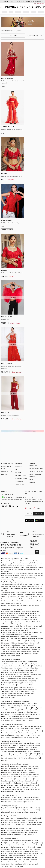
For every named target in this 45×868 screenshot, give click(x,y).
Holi (8, 830)
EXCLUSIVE (19, 467)
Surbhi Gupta (26, 649)
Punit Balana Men (7, 674)
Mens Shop (36, 756)
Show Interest (15, 323)
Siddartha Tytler (37, 632)
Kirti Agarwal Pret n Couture (22, 824)
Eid (25, 830)
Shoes (3, 783)
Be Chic (4, 716)
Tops (32, 729)
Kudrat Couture (27, 683)
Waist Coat (16, 745)
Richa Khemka (11, 651)
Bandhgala (18, 752)
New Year (31, 835)
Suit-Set (33, 747)
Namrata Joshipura (35, 639)
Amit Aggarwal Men (20, 674)
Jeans (16, 750)
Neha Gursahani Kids (18, 822)
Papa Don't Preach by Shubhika (12, 626)
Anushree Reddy (15, 613)
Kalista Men (5, 683)
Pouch (11, 785)
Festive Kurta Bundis (24, 756)
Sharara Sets (25, 729)
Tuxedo (4, 752)
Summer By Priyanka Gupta (10, 618)
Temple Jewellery (7, 777)
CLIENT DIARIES (20, 484)
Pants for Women (36, 731)
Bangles (35, 766)
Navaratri (4, 832)
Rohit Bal (24, 630)
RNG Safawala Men (8, 689)
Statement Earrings (8, 779)
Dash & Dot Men (12, 662)
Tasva (3, 662)
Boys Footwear (20, 812)
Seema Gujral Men (7, 691)
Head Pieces (5, 770)
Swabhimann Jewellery (10, 710)
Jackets (26, 733)
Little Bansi (20, 818)
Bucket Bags (17, 787)
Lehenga (20, 798)
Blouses (27, 735)
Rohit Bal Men (37, 666)
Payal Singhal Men (7, 687)
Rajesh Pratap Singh (21, 628)
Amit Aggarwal (23, 639)
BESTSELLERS (19, 464)
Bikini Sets (14, 733)
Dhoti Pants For (6, 802)
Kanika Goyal (34, 643)
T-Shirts (21, 747)
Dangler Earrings (21, 779)
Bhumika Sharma (7, 641)
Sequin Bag (15, 789)
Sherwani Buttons (7, 750)
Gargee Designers (29, 681)
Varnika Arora (6, 706)
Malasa (18, 649)
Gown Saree (5, 737)
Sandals (9, 783)
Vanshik (5, 666)
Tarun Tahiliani (6, 634)
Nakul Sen (11, 624)
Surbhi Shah (30, 641)
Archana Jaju (36, 649)
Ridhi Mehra (33, 618)
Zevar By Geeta (37, 708)
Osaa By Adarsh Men (33, 615)
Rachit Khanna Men (8, 679)
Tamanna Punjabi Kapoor (18, 654)
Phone (38, 508)
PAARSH (29, 685)
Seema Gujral (26, 632)
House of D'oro (35, 710)
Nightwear (20, 735)
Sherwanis (5, 729)
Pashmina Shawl (34, 789)
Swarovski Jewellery (8, 775)
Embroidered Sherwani (16, 810)
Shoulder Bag (6, 789)
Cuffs (17, 766)
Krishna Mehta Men (16, 672)
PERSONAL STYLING (21, 478)
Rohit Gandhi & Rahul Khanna (11, 632)
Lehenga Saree (36, 735)
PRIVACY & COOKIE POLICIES (35, 475)
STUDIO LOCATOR (7, 471)
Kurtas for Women (35, 727)
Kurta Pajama (24, 750)
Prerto (25, 720)
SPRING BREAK (30, 691)
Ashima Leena (25, 637)
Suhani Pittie (5, 720)
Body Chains (15, 770)
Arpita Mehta (18, 647)
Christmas (5, 835)
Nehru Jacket (13, 743)
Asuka (11, 668)
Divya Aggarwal (7, 643)
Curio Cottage (6, 704)
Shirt (37, 810)
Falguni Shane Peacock (9, 615)
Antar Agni (5, 613)
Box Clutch (23, 789)
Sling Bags (34, 785)
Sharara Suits (6, 800)
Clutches (33, 783)
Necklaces (5, 766)
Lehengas (4, 727)
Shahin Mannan (32, 654)
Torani (3, 649)
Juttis (19, 783)
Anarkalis (12, 727)
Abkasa (24, 679)
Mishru (5, 624)
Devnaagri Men (28, 672)
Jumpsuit (37, 752)
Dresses (12, 729)
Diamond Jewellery (20, 777)
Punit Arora (18, 687)
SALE (17, 470)
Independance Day (17, 830)
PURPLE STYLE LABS (7, 464)
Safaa (3, 651)
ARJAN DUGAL (6, 681)
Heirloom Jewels (7, 773)
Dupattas (12, 735)
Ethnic (40, 754)
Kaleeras (29, 768)
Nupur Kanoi (20, 624)
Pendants (16, 773)
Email (28, 508)
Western (4, 756)
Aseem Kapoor (16, 656)
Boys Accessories (32, 812)
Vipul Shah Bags (21, 716)
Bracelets (24, 766)
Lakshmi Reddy (37, 818)
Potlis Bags (26, 783)
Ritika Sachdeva (16, 720)
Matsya (37, 647)
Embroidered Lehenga (31, 798)
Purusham (15, 670)
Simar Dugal (11, 649)
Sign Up (37, 552)
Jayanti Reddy (6, 622)
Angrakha (10, 752)
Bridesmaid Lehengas (14, 731)
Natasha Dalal (15, 611)
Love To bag (16, 706)
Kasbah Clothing (15, 683)
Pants (3, 745)
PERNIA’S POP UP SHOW (6, 468)
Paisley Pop (35, 718)
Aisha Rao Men (33, 679)
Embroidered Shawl (8, 792)
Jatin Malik (12, 676)
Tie (39, 758)
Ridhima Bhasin (6, 630)
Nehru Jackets (34, 808)
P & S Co (13, 818)
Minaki (3, 712)
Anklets (31, 770)
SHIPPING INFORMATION (34, 465)
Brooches (4, 760)
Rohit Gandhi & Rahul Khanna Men (26, 689)
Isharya (15, 704)
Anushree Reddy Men (24, 676)
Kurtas (33, 743)
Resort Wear (5, 733)
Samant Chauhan (19, 641)
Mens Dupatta (28, 752)
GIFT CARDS (19, 472)
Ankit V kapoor (6, 664)
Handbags (5, 785)
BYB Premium (37, 824)
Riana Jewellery (12, 712)
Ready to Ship (24, 737)
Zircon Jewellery (21, 775)
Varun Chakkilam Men (22, 695)
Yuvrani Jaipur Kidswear (30, 820)
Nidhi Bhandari (26, 714)
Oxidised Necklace (31, 781)
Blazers (27, 747)
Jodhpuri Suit (34, 750)
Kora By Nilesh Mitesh (8, 698)
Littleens (29, 822)
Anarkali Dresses (29, 800)
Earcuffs (35, 768)
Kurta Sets (19, 727)
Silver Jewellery (33, 777)
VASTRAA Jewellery (15, 708)
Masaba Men (21, 685)
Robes (10, 747)
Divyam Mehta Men (19, 664)
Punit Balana (37, 626)
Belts (14, 783)
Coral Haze (11, 716)
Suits (38, 743)
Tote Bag (33, 787)
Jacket (27, 810)
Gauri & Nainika (32, 620)
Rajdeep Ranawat (7, 628)
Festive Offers (34, 737)
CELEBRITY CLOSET (21, 475)
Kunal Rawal (18, 668)
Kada (39, 781)
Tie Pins (24, 745)
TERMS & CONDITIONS (36, 471)
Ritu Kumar (16, 630)
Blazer (33, 810)
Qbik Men (4, 676)
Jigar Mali (24, 651)
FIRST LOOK (5, 474)
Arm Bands (24, 770)
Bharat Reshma (24, 670)
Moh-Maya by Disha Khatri (27, 704)
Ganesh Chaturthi (22, 832)
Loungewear (14, 754)
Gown (18, 729)
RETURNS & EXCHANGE (36, 469)
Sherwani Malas (25, 754)
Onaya (24, 620)
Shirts (21, 743)
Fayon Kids (5, 818)
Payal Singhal (16, 634)
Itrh (18, 651)
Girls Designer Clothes (9, 798)
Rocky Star (21, 615)
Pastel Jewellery (33, 775)
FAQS (31, 479)
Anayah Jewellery (24, 712)
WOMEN (6, 1)
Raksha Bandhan (33, 830)
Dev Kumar (5, 672)
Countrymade (31, 662)
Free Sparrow (6, 822)
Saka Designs (37, 822)
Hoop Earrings (6, 781)
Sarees (26, 727)
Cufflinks (34, 754)
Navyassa (17, 820)
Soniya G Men (19, 691)
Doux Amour (5, 714)
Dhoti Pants (26, 731)
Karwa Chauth (22, 835)
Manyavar (5, 620)
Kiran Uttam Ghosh (24, 622)
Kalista (14, 622)
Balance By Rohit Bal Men (25, 693)
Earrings (12, 766)
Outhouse (4, 708)
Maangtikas (21, 768)
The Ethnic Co (6, 670)
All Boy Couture (6, 824)
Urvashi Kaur (5, 656)
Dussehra (12, 832)
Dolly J (38, 613)
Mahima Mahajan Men (9, 685)
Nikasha (33, 637)
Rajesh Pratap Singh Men (34, 664)
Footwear (33, 758)
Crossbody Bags (7, 787)
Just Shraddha (24, 710)
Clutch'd (34, 706)
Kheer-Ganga (35, 668)
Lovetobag (35, 712)
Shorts (15, 747)
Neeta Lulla (13, 639)
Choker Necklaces (18, 781)
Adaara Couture (33, 651)
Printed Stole (20, 792)
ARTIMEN (18, 679)
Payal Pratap (27, 626)
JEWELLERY (21, 1)
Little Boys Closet (7, 820)
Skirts (20, 733)
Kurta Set (14, 800)
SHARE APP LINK (38, 513)
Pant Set (17, 758)
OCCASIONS (19, 481)
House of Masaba (7, 647)
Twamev (27, 668)
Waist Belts (18, 785)
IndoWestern (12, 756)
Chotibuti (28, 818)
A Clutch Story (15, 714)
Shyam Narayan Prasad (21, 643)
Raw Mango (5, 611)
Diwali (3, 830)
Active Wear (25, 758)
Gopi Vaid (30, 645)
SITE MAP (32, 482)
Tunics (3, 731)
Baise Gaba (25, 618)
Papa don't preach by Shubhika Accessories (16, 718)
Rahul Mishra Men (29, 687)
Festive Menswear (7, 758)
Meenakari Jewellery (27, 773)
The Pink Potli (25, 706)
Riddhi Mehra (33, 628)
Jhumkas (30, 779)
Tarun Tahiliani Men (34, 674)
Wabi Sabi (5, 668)
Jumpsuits (33, 733)
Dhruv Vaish (22, 662)
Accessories (5, 754)
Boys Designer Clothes (9, 808)
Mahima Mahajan (37, 622)
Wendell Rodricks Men (8, 693)
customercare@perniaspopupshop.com (14, 499)
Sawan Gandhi (29, 647)
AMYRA (30, 716)
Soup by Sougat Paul (18, 645)
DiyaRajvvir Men (17, 681)
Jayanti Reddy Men (8, 695)
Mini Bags (26, 787)
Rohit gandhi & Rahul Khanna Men (20, 666)
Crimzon (30, 720)
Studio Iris (5, 654)
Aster (24, 708)
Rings (29, 766)
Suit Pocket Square (33, 745)
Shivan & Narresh (15, 620)
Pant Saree (14, 737)
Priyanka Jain (6, 645)
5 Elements (36, 714)
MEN (13, 1)
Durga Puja (32, 832)
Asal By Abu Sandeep (28, 613)
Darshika (33, 670)
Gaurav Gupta (27, 634)
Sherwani (27, 743)
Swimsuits (5, 735)
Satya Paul (35, 611)
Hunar (29, 708)
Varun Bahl (5, 639)
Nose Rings (12, 768)
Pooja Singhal (25, 611)
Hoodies (4, 747)
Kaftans (37, 729)
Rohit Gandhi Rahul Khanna (10, 637)
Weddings (13, 835)
